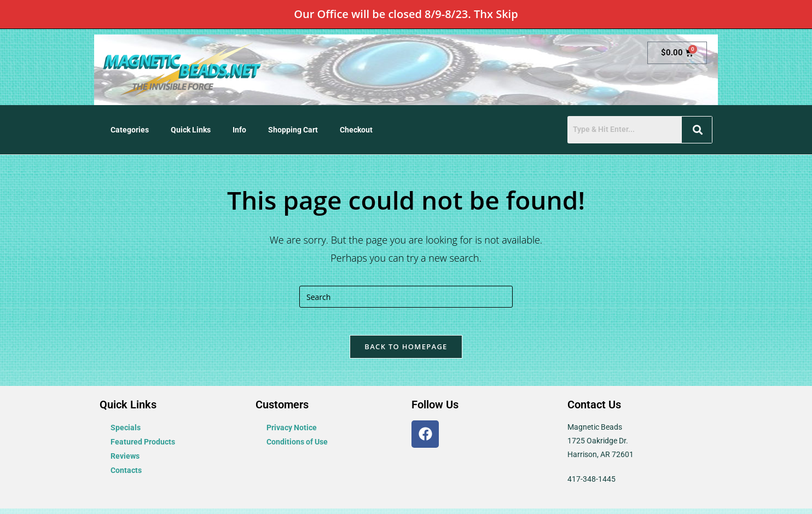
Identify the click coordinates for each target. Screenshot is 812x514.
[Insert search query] (406, 297)
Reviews (125, 461)
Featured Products (143, 447)
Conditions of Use (297, 447)
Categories (130, 130)
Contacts (126, 476)
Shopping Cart (293, 130)
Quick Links (191, 130)
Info (239, 130)
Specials (126, 433)
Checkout (356, 130)
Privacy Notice (292, 433)
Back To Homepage (406, 352)
